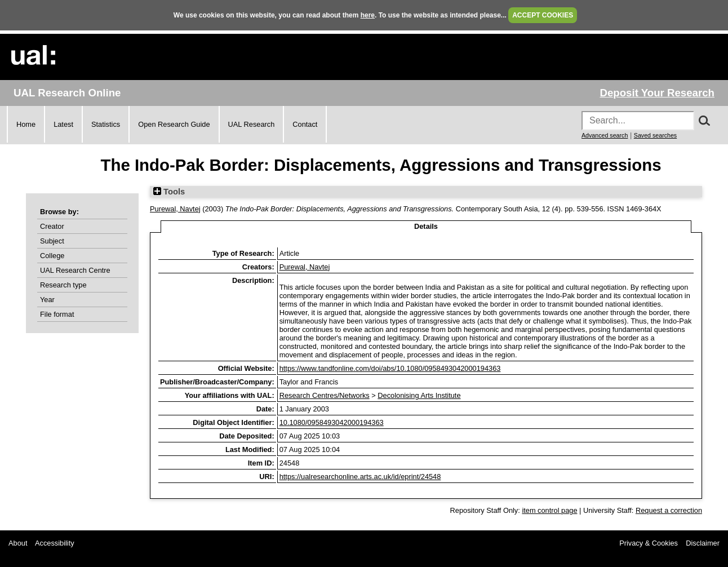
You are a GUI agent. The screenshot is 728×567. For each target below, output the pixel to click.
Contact (305, 124)
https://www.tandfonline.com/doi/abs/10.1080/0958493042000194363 (390, 368)
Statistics (106, 124)
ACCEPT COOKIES (543, 15)
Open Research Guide (174, 124)
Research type (63, 285)
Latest (63, 124)
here (368, 15)
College (52, 256)
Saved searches (655, 135)
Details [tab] (426, 226)
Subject (52, 241)
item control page (549, 510)
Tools (169, 192)
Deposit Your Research (657, 93)
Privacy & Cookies (649, 543)
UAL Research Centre (75, 270)
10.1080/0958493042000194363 (332, 422)
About (18, 543)
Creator (52, 226)
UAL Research (252, 124)
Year (47, 300)
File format (57, 314)
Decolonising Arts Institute (419, 395)
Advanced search (605, 135)
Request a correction (669, 510)
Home (26, 124)
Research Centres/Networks (325, 395)
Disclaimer (703, 543)
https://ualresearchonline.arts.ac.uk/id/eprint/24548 (360, 477)
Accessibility (55, 543)
